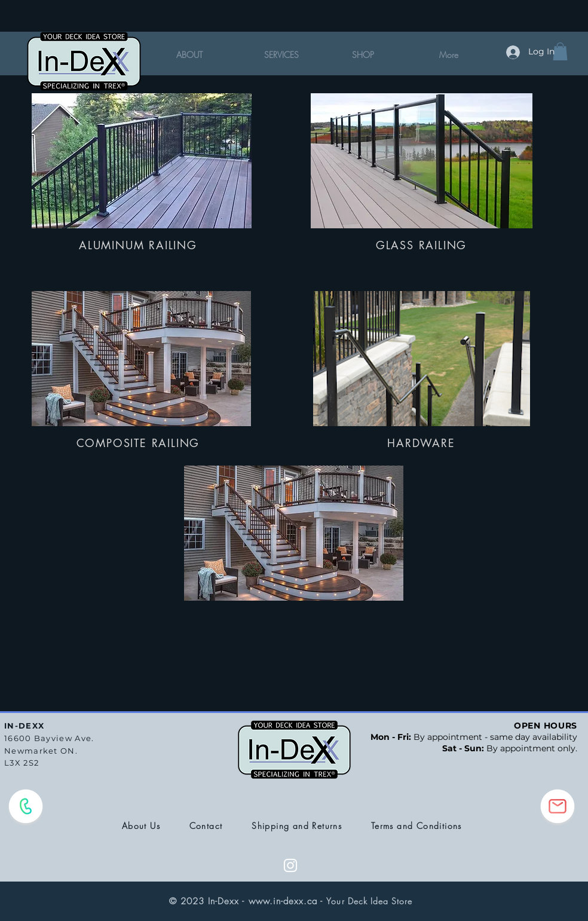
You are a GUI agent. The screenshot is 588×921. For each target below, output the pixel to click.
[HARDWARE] (421, 443)
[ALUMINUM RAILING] (138, 245)
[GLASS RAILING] (421, 245)
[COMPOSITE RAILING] (138, 443)
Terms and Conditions (418, 826)
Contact (206, 826)
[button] (560, 51)
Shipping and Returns (297, 826)
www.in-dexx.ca (283, 901)
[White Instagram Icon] (290, 865)
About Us (156, 826)
